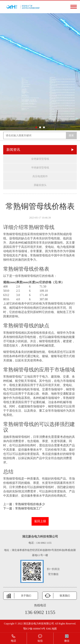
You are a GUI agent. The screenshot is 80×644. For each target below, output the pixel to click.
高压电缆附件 (40, 176)
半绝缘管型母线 (40, 168)
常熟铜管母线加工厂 (29, 508)
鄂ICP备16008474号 (34, 629)
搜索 (71, 135)
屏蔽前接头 (40, 185)
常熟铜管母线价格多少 (30, 504)
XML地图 (51, 629)
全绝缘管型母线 (40, 159)
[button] (36, 127)
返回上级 (40, 521)
